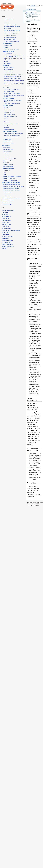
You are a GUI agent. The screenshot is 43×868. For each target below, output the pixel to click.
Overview (6, 120)
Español (8, 220)
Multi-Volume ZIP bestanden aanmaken (12, 78)
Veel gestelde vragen (7, 204)
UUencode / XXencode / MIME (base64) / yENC (14, 84)
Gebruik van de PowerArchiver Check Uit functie (14, 55)
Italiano (8, 232)
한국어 (7, 235)
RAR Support (6, 163)
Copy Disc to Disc (8, 113)
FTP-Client (5, 47)
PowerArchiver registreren (9, 178)
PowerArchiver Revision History (10, 159)
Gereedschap (6, 66)
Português (10, 240)
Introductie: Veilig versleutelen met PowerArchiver (34, 30)
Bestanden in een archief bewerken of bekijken (13, 186)
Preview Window (7, 139)
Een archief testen (8, 53)
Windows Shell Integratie (9, 143)
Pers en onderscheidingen (8, 200)
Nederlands (11, 236)
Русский (8, 243)
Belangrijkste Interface (8, 19)
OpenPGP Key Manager (9, 129)
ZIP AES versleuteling (30, 19)
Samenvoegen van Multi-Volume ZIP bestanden (14, 80)
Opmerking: (28, 21)
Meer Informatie (6, 145)
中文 (6, 249)
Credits (4, 173)
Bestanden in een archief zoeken (11, 34)
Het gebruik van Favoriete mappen (11, 41)
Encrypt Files (7, 128)
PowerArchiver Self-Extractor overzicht (12, 135)
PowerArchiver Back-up (9, 98)
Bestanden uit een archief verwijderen (11, 190)
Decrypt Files (7, 126)
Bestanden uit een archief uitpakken (11, 188)
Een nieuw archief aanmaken (10, 39)
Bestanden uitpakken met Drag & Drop (12, 90)
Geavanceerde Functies (8, 51)
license (4, 174)
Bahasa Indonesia (15, 231)
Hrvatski (8, 228)
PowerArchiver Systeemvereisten (10, 180)
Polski (7, 239)
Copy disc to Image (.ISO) (9, 114)
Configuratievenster (8, 43)
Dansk (7, 215)
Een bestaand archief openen (10, 36)
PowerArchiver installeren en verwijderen (12, 176)
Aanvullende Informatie (8, 169)
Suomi (7, 223)
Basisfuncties (6, 21)
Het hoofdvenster (7, 196)
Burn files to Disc (7, 109)
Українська (10, 247)
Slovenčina (10, 245)
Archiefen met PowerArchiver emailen (12, 27)
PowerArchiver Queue (8, 157)
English (8, 219)
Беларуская (11, 211)
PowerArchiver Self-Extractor (10, 132)
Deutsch (8, 216)
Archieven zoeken (8, 28)
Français (9, 224)
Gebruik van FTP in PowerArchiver (11, 49)
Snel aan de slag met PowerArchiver (11, 182)
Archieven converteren (9, 69)
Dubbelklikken (6, 153)
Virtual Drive (6, 122)
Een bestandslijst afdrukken (10, 38)
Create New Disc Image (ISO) (10, 116)
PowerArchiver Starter (8, 161)
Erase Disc (6, 118)
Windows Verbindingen (8, 166)
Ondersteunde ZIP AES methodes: (33, 20)
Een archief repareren (8, 71)
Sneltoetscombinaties (7, 202)
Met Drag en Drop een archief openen (12, 93)
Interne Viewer (6, 155)
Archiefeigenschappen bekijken (10, 25)
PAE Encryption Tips (30, 18)
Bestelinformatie (6, 171)
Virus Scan (6, 62)
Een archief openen (7, 192)
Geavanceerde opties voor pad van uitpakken (13, 133)
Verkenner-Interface (8, 141)
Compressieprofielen (7, 151)
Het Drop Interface (7, 88)
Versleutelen (32, 24)
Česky (7, 212)
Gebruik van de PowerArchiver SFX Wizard (13, 75)
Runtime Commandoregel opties (11, 137)
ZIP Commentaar (7, 63)
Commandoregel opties (8, 149)
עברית (4, 227)
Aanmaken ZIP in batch (9, 67)
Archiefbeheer (7, 23)
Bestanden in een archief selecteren (11, 32)
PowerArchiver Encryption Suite (11, 124)
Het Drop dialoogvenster (9, 91)
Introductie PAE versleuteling (32, 17)
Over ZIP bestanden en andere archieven (12, 198)
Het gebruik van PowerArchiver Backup (12, 77)
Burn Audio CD (7, 107)
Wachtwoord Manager (8, 165)
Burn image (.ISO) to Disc (9, 111)
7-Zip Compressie (7, 147)
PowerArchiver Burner (8, 105)
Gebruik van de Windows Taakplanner (12, 103)
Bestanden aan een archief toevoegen (12, 30)
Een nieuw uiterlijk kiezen (9, 73)
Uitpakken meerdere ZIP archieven (11, 82)
